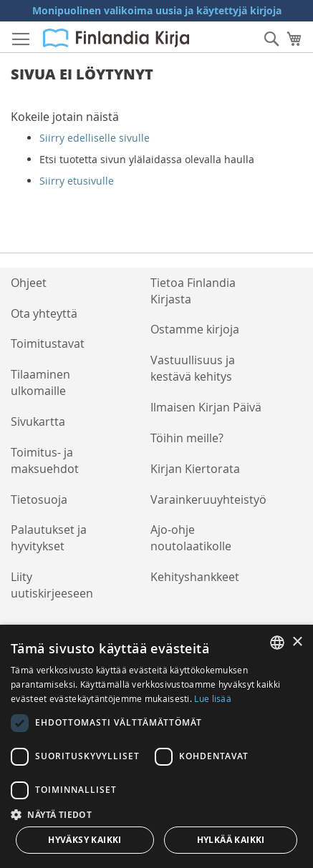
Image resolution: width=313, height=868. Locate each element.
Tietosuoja (39, 499)
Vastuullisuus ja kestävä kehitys (193, 368)
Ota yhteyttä (44, 313)
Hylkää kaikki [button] (231, 840)
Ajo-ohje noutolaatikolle (191, 538)
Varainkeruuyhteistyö (208, 499)
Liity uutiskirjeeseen (52, 585)
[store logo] (116, 38)
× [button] (297, 642)
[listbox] (277, 643)
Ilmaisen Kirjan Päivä (206, 407)
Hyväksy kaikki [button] (85, 840)
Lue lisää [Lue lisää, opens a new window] (213, 698)
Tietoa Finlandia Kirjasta (193, 291)
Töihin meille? (187, 438)
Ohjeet (29, 283)
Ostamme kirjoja (195, 329)
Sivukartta (38, 421)
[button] (156, 814)
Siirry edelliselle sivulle (95, 138)
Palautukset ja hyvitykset (49, 538)
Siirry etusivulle (77, 181)
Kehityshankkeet (195, 577)
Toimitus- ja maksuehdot (45, 460)
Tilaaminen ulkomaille (40, 382)
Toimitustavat (48, 343)
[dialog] (156, 746)
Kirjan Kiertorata (195, 469)
